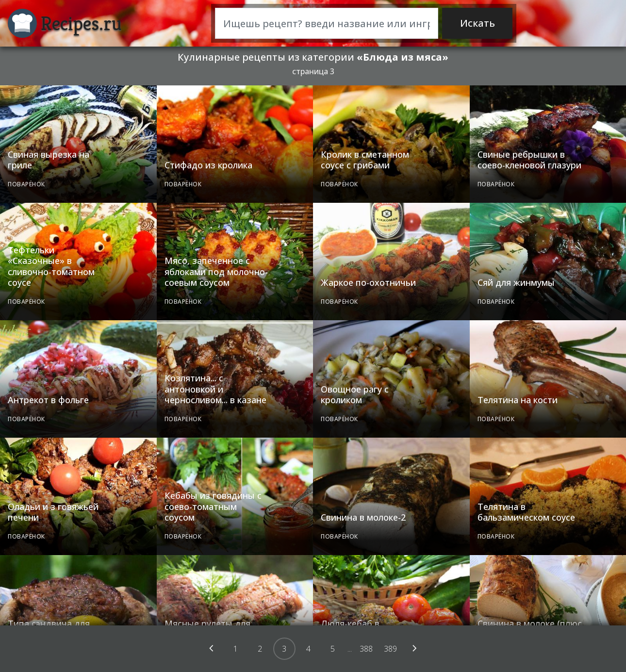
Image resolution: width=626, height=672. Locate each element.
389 (390, 649)
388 (366, 649)
